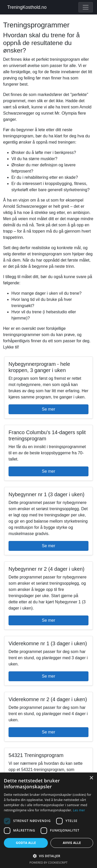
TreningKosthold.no (27, 7)
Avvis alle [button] (72, 843)
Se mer (49, 409)
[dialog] (48, 820)
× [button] (91, 778)
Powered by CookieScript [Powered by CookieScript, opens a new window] (48, 862)
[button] (48, 856)
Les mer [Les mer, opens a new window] (79, 810)
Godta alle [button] (26, 843)
